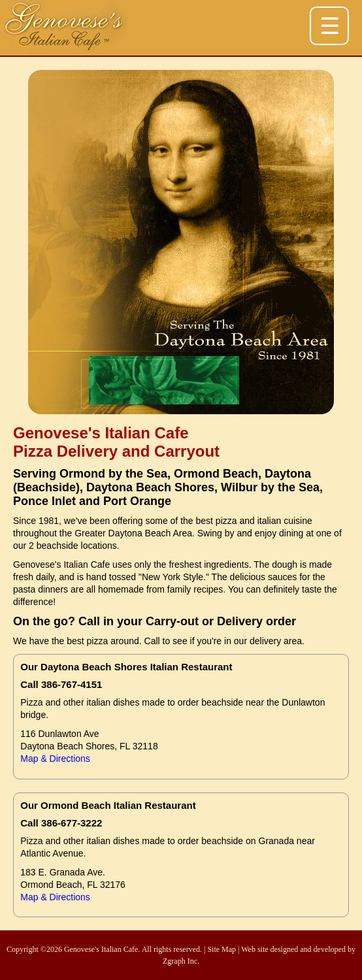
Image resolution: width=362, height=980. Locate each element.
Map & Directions (55, 759)
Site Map (222, 949)
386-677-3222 (72, 823)
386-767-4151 (72, 684)
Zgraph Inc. (181, 961)
